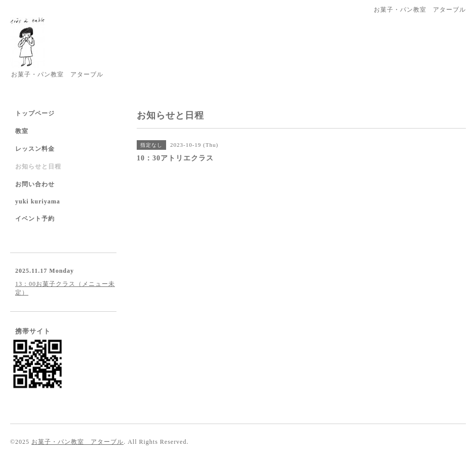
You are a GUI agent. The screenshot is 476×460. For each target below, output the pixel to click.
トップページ (35, 113)
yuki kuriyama (38, 201)
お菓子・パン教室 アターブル (77, 442)
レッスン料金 (35, 149)
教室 (22, 131)
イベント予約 (35, 219)
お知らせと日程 (38, 166)
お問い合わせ (35, 184)
